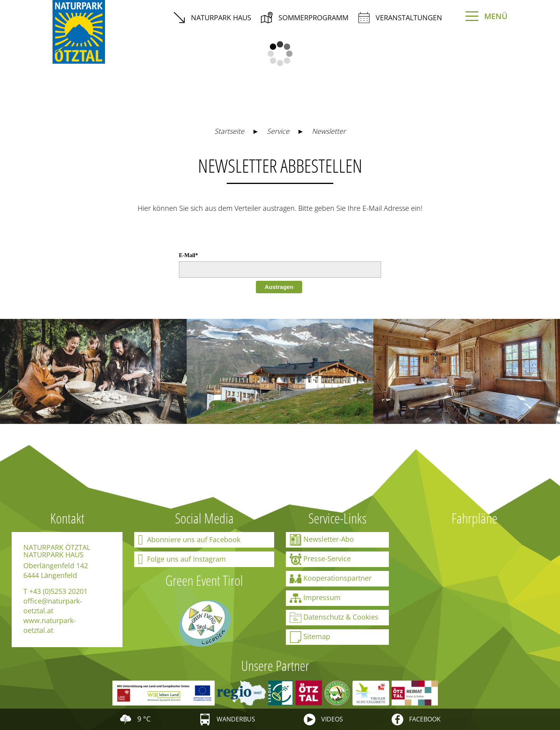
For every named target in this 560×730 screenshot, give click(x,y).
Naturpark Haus (212, 18)
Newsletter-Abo (322, 540)
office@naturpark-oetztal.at (53, 606)
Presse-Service (320, 559)
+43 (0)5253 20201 (58, 591)
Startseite (229, 131)
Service (278, 131)
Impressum (315, 598)
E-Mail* (188, 255)
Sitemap (310, 637)
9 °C (135, 719)
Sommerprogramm (305, 18)
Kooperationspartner (331, 579)
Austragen (279, 287)
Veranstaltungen (400, 18)
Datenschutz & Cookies (334, 618)
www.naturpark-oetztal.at (50, 625)
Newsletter (329, 131)
